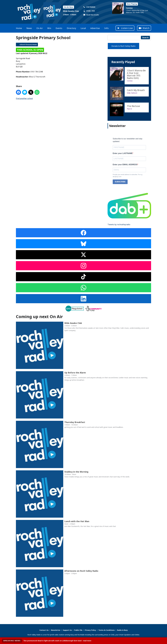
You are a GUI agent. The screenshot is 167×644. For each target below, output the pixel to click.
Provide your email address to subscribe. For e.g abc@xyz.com (127, 176)
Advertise (95, 28)
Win (49, 28)
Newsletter (56, 630)
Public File (78, 630)
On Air (40, 28)
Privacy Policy (90, 630)
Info (106, 28)
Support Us (67, 630)
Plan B (129, 109)
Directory (71, 28)
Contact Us (44, 630)
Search (145, 38)
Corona (129, 8)
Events (59, 28)
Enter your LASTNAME (123, 153)
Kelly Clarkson (132, 93)
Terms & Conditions (107, 630)
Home (19, 28)
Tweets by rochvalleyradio (119, 224)
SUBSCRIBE (120, 182)
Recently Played (123, 62)
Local (83, 28)
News (29, 28)
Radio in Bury (122, 630)
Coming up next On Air (39, 317)
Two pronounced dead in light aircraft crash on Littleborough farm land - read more (57, 641)
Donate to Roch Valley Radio (123, 46)
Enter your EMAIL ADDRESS (125, 165)
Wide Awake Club (71, 11)
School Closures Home (28, 45)
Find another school (24, 98)
